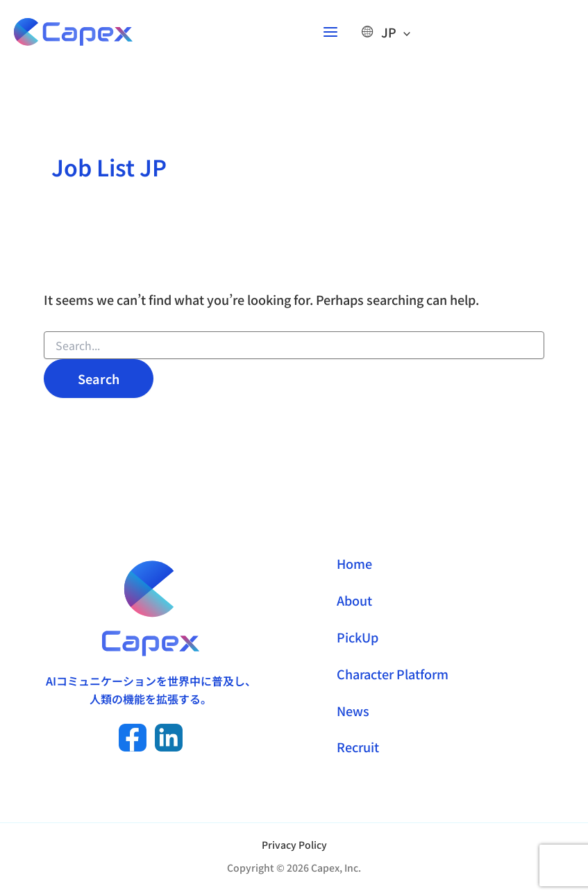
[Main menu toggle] (334, 35)
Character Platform (393, 674)
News (353, 711)
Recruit (358, 747)
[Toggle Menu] (407, 35)
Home (354, 563)
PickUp (358, 637)
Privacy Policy (294, 845)
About (354, 600)
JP (392, 35)
